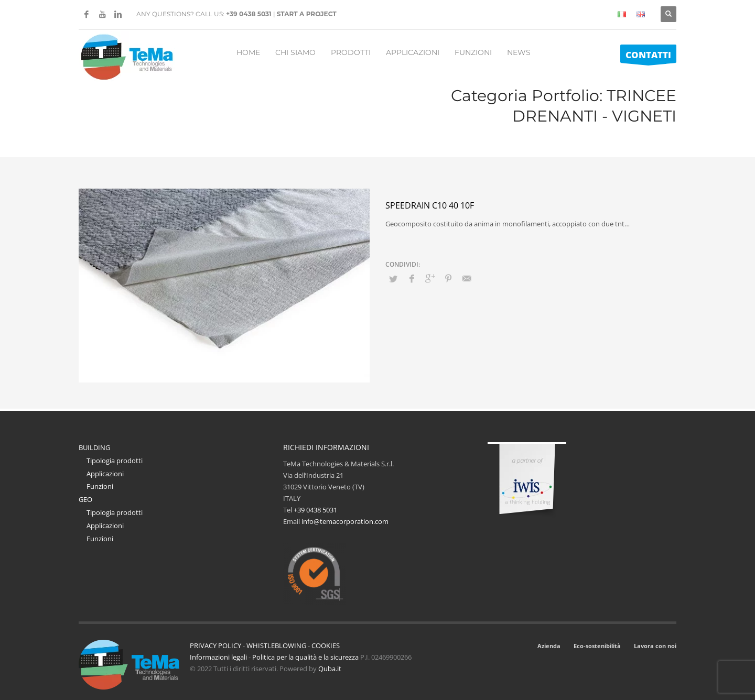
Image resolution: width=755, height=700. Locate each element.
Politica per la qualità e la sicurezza (306, 657)
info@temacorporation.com (345, 521)
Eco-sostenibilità (597, 646)
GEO (85, 499)
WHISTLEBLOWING (276, 646)
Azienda (549, 646)
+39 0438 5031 (249, 14)
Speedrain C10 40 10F (430, 205)
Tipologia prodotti (115, 461)
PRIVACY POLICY (215, 646)
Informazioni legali (218, 657)
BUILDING (94, 447)
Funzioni (100, 486)
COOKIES (326, 646)
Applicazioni (105, 474)
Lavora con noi (655, 646)
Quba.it (330, 669)
